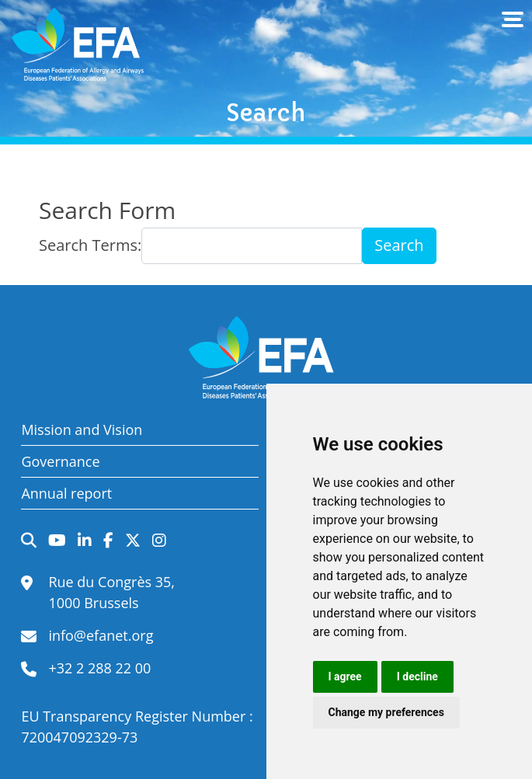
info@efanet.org (101, 635)
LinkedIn (85, 541)
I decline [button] (417, 676)
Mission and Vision (82, 429)
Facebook (108, 541)
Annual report (66, 493)
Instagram (159, 541)
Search (399, 245)
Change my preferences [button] (386, 712)
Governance (60, 461)
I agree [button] (345, 676)
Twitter (133, 541)
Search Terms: (90, 245)
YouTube (57, 541)
